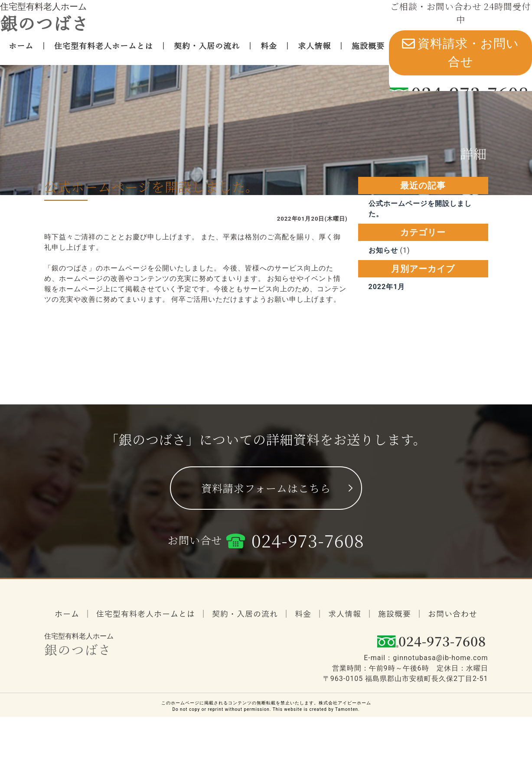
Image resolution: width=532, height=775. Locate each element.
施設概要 (368, 52)
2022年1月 (387, 326)
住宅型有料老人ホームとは (104, 52)
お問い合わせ (453, 649)
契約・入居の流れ (207, 52)
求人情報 (314, 52)
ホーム (21, 52)
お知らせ (383, 289)
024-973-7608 (308, 575)
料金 (269, 52)
